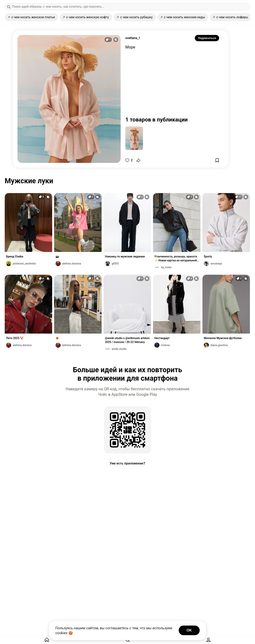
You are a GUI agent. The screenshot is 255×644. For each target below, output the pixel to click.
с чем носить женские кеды (183, 17)
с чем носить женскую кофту (86, 17)
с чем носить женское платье (31, 17)
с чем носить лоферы (230, 17)
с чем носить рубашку (135, 17)
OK (189, 630)
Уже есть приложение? (128, 463)
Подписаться (207, 38)
